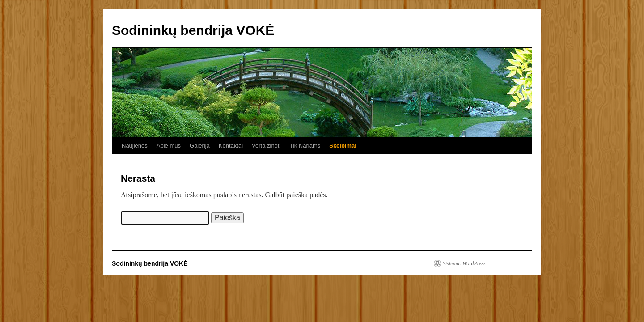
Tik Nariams (305, 146)
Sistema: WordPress (464, 263)
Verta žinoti (266, 146)
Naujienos (135, 146)
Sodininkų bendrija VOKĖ (193, 30)
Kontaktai (231, 146)
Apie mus (169, 146)
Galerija (200, 146)
